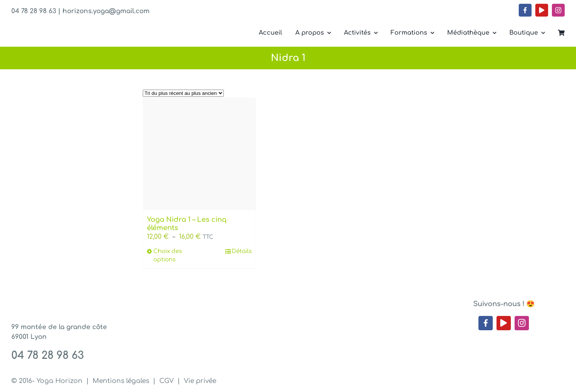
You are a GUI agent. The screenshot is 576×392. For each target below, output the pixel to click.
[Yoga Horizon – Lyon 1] (68, 26)
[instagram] (558, 10)
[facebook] (525, 10)
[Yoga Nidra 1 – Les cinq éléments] (199, 154)
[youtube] (542, 10)
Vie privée (200, 381)
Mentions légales (121, 381)
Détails (242, 251)
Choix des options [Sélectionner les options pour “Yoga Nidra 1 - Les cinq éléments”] (168, 256)
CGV (167, 381)
